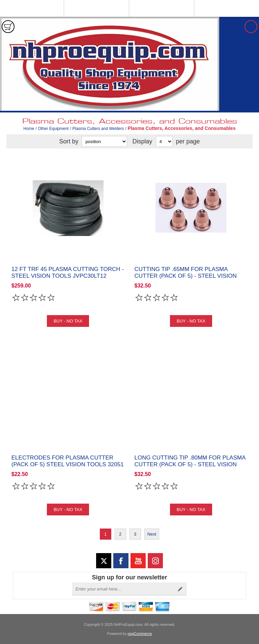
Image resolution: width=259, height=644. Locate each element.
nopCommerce (140, 634)
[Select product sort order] (104, 141)
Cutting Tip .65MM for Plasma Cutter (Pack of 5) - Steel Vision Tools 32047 (186, 276)
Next (152, 534)
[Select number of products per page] (164, 141)
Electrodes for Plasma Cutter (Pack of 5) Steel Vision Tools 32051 (68, 461)
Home (29, 129)
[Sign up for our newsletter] (123, 589)
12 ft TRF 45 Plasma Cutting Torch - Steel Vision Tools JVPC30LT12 (68, 273)
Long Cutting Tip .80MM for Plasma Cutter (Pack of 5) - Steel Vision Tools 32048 (190, 464)
